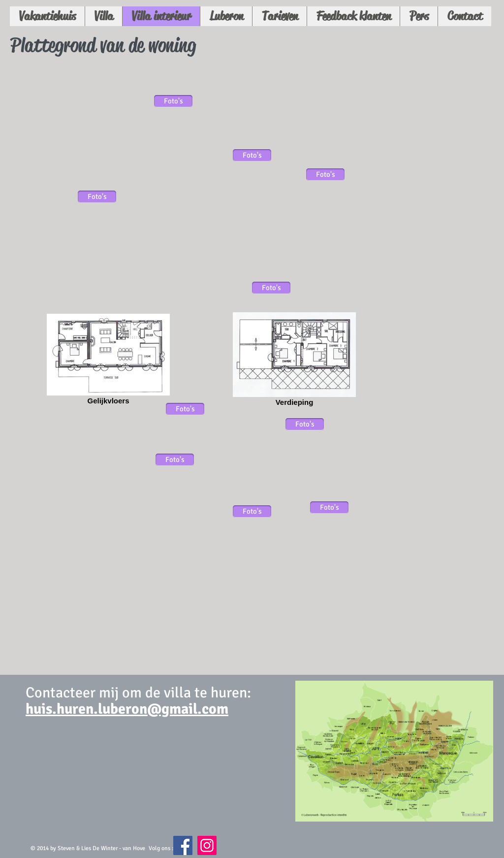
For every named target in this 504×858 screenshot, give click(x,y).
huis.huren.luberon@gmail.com (127, 709)
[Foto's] (97, 197)
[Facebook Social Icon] (183, 845)
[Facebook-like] (263, 850)
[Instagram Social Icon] (207, 845)
